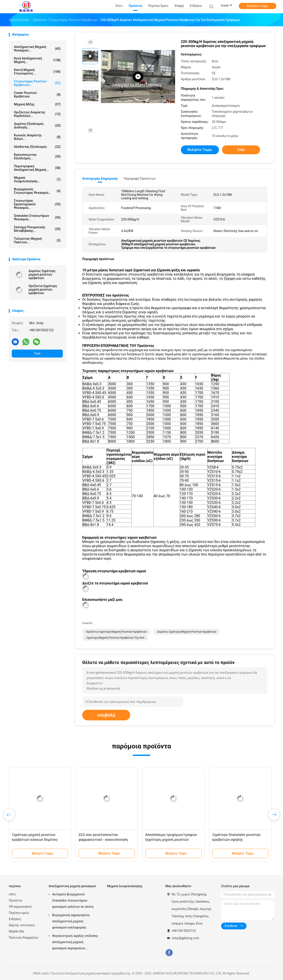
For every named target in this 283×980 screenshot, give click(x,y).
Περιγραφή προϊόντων (140, 179)
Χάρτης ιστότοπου (22, 925)
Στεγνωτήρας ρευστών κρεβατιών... (37, 83)
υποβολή (106, 715)
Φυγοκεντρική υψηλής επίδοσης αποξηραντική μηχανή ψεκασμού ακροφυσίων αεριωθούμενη (75, 943)
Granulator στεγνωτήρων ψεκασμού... (37, 217)
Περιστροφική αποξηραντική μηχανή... (37, 168)
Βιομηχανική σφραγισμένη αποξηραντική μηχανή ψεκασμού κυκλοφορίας (71, 921)
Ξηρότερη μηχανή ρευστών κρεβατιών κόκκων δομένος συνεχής (35, 840)
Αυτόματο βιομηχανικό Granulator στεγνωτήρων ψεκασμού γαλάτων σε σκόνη (73, 900)
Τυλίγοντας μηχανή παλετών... (37, 240)
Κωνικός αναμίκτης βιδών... (37, 137)
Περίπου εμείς (19, 913)
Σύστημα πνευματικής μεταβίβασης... (37, 229)
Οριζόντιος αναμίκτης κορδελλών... (37, 114)
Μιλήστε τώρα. (257, 6)
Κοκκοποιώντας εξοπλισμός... (37, 156)
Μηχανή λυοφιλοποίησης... (37, 179)
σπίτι (12, 894)
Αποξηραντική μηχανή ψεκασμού (72, 886)
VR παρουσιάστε (20, 907)
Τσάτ (37, 354)
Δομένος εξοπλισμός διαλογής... (37, 126)
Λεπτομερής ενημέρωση (100, 179)
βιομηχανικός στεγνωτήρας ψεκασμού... (37, 191)
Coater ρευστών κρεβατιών (37, 95)
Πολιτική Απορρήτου (24, 938)
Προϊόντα (15, 900)
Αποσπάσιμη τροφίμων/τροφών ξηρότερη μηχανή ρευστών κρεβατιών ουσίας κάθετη (171, 840)
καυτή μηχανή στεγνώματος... (37, 72)
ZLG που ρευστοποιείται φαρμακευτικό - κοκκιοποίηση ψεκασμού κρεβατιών (103, 840)
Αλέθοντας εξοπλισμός (37, 147)
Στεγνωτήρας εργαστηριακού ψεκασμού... (37, 204)
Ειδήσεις (15, 919)
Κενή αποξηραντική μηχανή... (37, 60)
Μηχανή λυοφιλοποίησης (125, 886)
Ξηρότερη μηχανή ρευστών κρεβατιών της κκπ (115, 638)
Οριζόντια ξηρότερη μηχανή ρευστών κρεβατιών (43, 289)
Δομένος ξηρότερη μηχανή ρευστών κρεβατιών (42, 274)
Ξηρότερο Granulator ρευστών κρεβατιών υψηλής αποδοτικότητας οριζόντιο (236, 840)
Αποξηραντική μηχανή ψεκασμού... (37, 49)
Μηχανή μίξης (37, 104)
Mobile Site (17, 931)
